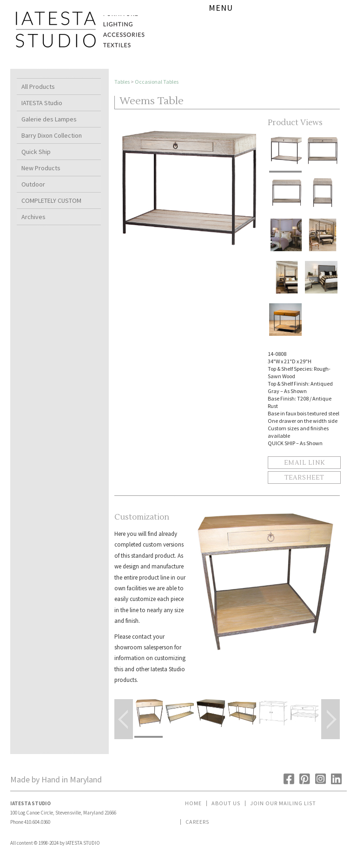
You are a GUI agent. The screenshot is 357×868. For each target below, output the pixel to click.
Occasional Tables (157, 82)
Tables (122, 82)
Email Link (304, 463)
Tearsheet (304, 478)
